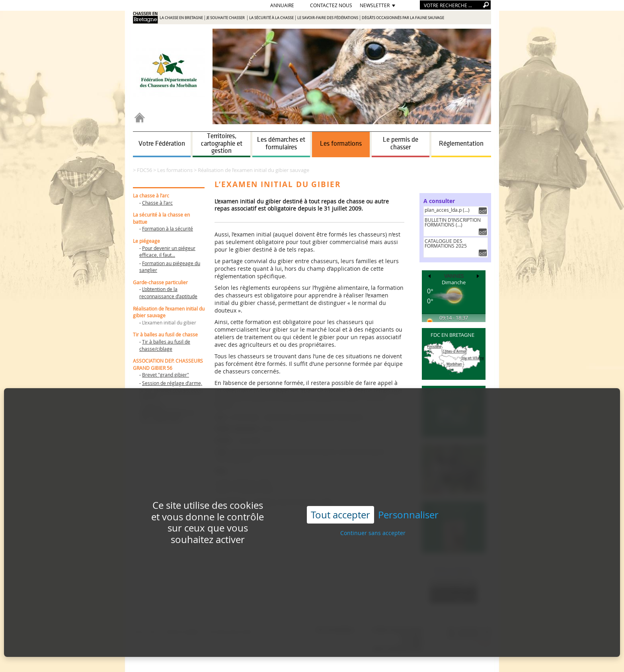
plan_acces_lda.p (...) (447, 210)
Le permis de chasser (401, 144)
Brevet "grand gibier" (166, 375)
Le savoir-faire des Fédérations (328, 18)
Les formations (341, 144)
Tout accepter (340, 503)
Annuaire (282, 5)
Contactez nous (331, 5)
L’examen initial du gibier (169, 322)
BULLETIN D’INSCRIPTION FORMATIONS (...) (453, 222)
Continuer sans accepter (373, 521)
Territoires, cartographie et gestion (222, 144)
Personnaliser (408, 503)
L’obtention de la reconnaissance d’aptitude (168, 293)
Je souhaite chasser (226, 18)
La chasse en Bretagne (181, 18)
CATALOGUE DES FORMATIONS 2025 (446, 243)
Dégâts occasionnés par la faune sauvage (403, 18)
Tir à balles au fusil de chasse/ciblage (165, 345)
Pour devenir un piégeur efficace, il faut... (167, 252)
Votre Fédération (162, 144)
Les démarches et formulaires (281, 144)
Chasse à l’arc (157, 203)
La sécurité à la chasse (271, 18)
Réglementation (461, 144)
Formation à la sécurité (168, 229)
